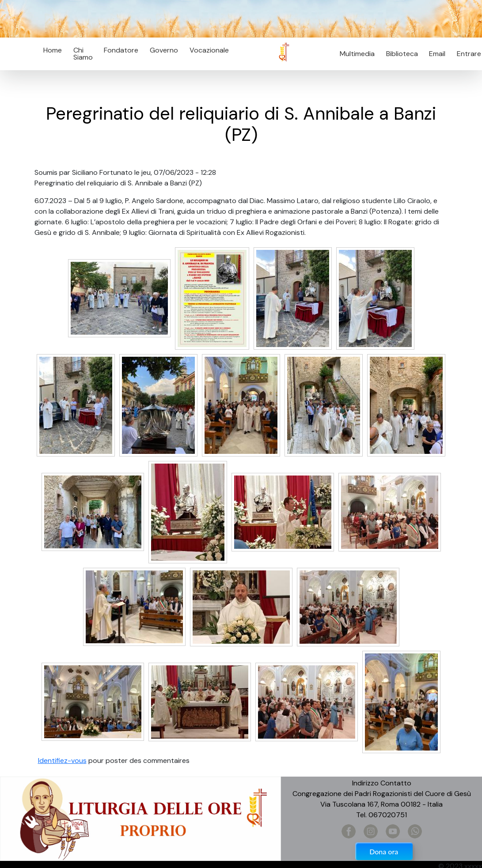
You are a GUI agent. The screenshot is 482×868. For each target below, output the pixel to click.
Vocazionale (209, 50)
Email (435, 54)
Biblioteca (402, 54)
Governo (164, 50)
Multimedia (357, 54)
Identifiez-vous (62, 760)
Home (53, 50)
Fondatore (121, 50)
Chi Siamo (83, 54)
